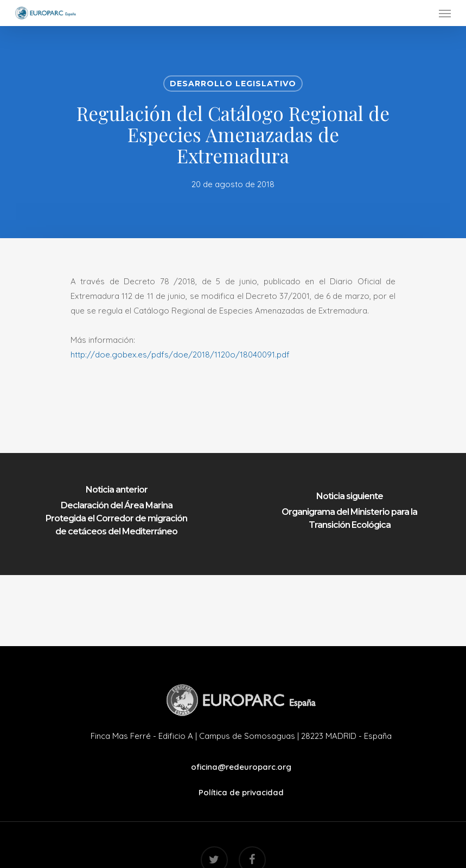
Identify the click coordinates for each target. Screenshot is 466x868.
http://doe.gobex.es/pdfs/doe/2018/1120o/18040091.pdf (180, 355)
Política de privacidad (241, 792)
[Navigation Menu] (445, 13)
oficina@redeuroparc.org (241, 767)
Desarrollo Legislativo (233, 84)
